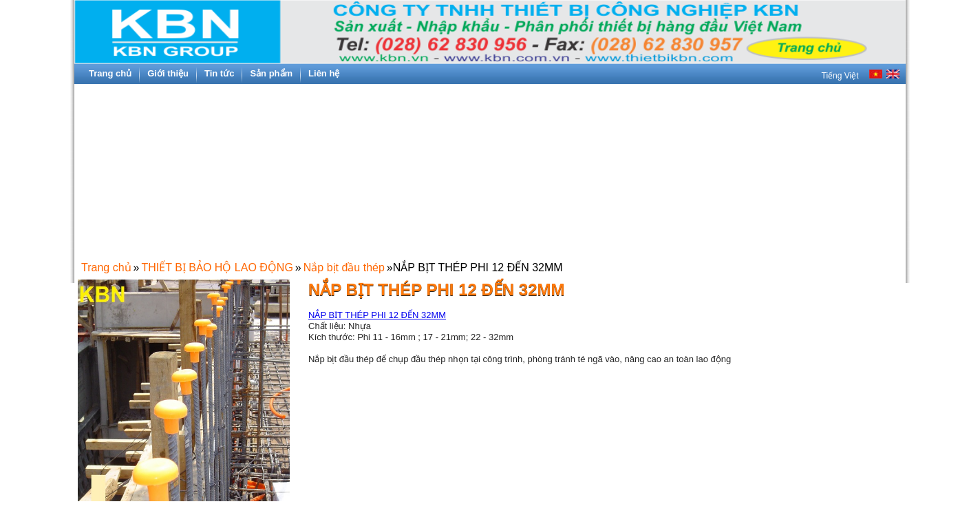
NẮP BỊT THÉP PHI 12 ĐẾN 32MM (377, 315)
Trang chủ (106, 267)
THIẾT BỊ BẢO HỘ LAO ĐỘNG (217, 267)
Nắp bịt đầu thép (344, 267)
